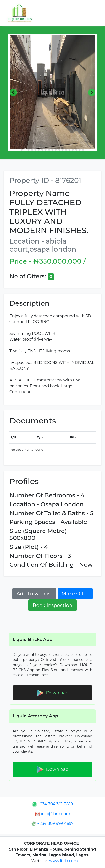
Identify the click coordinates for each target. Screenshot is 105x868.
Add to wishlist (34, 594)
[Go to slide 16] (73, 150)
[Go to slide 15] (70, 150)
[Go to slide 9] (49, 150)
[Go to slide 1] (22, 150)
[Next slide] (92, 93)
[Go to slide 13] (63, 150)
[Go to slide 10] (52, 150)
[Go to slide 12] (59, 150)
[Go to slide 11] (56, 150)
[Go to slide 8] (46, 150)
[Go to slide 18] (80, 150)
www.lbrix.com (63, 861)
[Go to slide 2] (25, 150)
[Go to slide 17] (76, 150)
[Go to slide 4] (32, 150)
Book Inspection (52, 605)
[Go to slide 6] (39, 150)
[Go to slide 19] (83, 150)
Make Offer (75, 594)
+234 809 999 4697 (52, 823)
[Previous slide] (13, 93)
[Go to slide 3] (29, 150)
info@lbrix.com (52, 814)
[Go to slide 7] (42, 150)
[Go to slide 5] (35, 150)
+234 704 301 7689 (53, 804)
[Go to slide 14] (66, 150)
